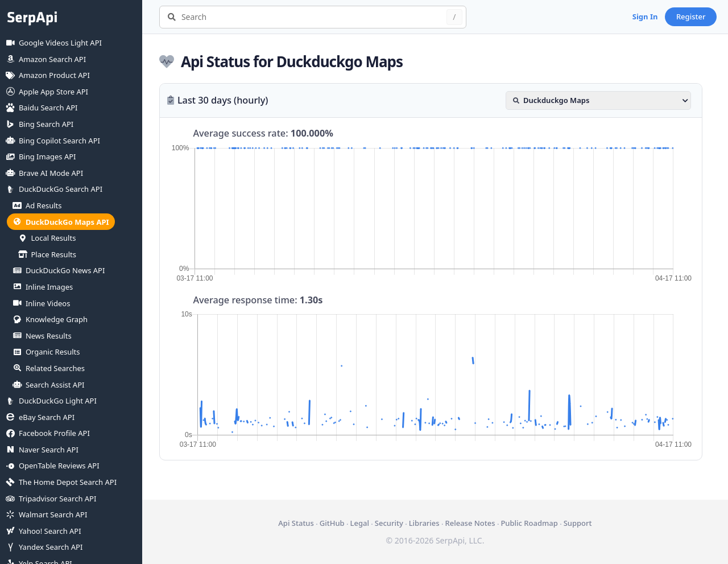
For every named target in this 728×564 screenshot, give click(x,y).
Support (578, 523)
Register (691, 17)
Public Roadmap (529, 523)
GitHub (332, 523)
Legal (360, 523)
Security (389, 523)
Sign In (645, 17)
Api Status (296, 523)
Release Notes (470, 523)
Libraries (424, 523)
